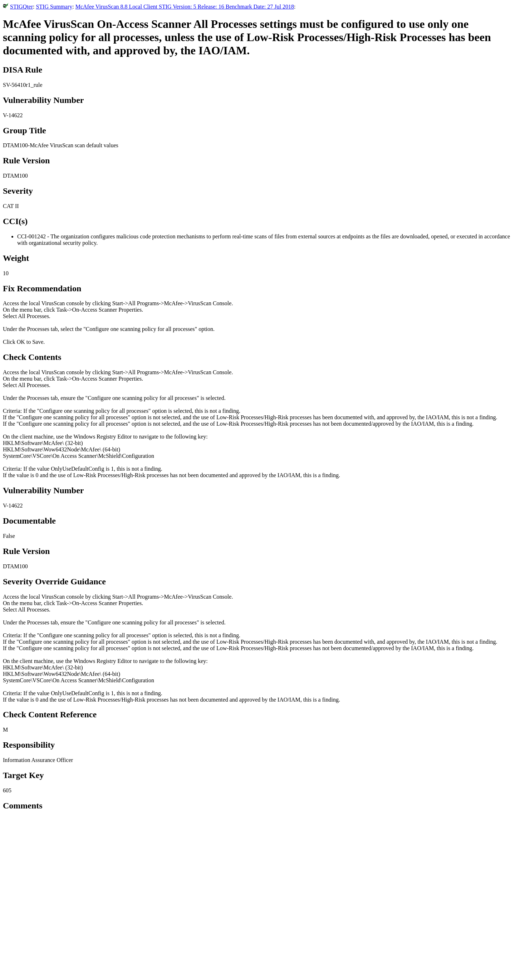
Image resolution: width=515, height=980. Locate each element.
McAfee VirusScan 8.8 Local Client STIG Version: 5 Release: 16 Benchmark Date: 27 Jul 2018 (185, 7)
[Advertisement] (257, 926)
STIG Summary (54, 7)
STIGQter (21, 7)
